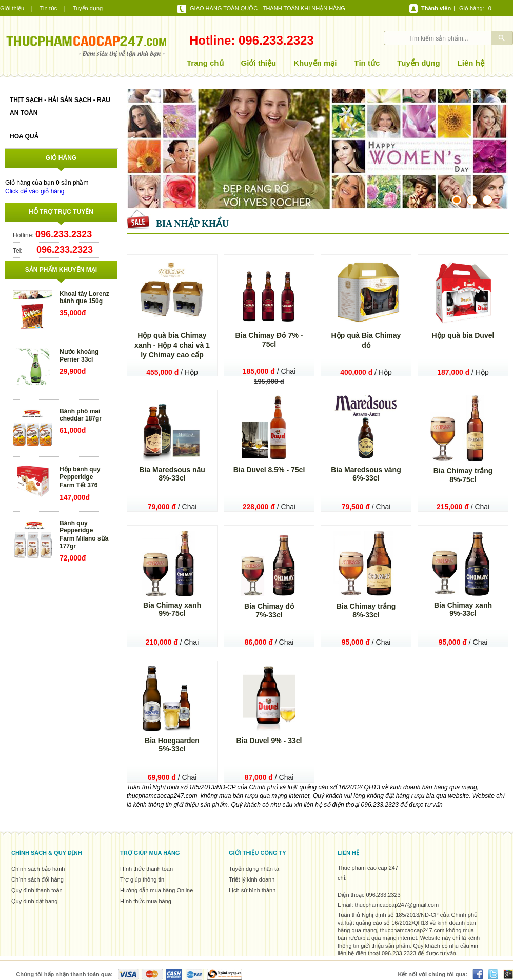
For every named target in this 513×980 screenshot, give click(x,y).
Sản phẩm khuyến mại (61, 270)
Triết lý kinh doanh (252, 879)
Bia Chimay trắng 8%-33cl (366, 611)
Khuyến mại (315, 63)
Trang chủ (205, 63)
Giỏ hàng (471, 8)
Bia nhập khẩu (192, 224)
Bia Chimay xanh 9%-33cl (463, 609)
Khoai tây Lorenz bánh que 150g (84, 297)
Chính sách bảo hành (38, 869)
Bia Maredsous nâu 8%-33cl (172, 474)
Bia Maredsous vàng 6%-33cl (366, 474)
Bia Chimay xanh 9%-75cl (172, 609)
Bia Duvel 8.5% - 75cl (269, 470)
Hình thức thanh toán (146, 869)
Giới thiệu (12, 8)
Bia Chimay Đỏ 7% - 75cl (269, 340)
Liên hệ (471, 63)
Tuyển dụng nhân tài (255, 869)
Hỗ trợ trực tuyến (61, 212)
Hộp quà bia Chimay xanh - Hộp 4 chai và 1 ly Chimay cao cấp (172, 345)
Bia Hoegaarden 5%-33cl (172, 745)
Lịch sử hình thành (252, 890)
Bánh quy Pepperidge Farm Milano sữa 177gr (84, 535)
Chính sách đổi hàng (37, 879)
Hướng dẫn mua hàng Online (156, 890)
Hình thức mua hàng (146, 901)
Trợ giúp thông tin (142, 879)
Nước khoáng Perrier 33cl (79, 356)
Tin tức (49, 8)
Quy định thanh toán (37, 890)
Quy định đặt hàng (34, 901)
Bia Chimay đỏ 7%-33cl (269, 611)
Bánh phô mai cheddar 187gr (81, 415)
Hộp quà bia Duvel (463, 335)
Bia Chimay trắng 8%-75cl (463, 475)
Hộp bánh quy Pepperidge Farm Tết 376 (80, 477)
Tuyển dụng (88, 8)
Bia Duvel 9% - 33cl (269, 741)
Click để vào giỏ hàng (35, 191)
